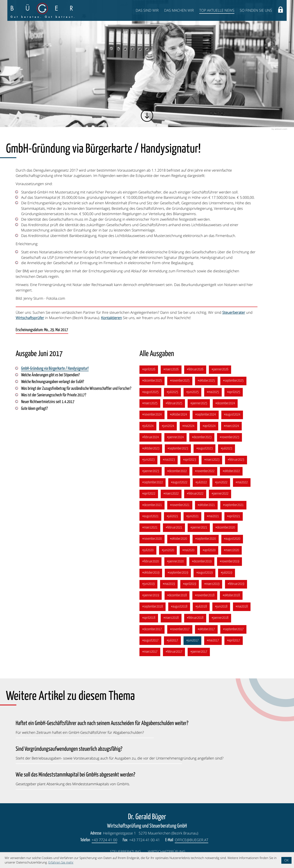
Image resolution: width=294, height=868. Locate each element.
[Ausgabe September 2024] (206, 415)
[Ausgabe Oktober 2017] (206, 629)
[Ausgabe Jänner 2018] (220, 618)
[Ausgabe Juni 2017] (192, 641)
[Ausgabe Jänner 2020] (175, 562)
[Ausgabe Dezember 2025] (152, 381)
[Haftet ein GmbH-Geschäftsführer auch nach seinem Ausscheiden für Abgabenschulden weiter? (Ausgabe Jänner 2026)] (102, 727)
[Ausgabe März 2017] (150, 652)
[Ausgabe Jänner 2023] (151, 471)
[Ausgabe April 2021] (234, 516)
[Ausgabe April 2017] (234, 641)
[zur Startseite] (43, 10)
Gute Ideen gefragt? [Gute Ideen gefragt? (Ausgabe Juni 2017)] (34, 409)
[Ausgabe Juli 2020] (148, 550)
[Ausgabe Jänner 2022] (220, 494)
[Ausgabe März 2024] (231, 426)
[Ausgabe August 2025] (150, 392)
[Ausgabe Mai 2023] (169, 460)
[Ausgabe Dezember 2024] (225, 403)
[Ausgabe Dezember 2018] (177, 595)
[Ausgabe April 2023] (189, 460)
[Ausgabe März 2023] (212, 460)
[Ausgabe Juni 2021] (192, 516)
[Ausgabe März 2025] (150, 403)
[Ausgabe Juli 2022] (201, 483)
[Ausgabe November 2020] (152, 539)
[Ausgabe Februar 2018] (195, 618)
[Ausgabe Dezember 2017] (152, 629)
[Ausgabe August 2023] (204, 449)
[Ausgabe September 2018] (153, 607)
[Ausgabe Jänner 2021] (199, 528)
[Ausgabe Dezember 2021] (152, 505)
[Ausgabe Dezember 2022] (177, 471)
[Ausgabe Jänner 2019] (151, 595)
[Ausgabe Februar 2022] (195, 494)
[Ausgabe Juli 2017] (172, 641)
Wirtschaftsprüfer (30, 318)
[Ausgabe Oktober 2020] (179, 539)
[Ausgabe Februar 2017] (174, 652)
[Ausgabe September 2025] (233, 381)
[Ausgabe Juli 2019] (226, 573)
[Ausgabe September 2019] (178, 573)
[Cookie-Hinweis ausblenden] (286, 860)
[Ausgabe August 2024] (232, 415)
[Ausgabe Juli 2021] (172, 516)
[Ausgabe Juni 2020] (168, 550)
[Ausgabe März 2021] (150, 528)
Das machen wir (179, 10)
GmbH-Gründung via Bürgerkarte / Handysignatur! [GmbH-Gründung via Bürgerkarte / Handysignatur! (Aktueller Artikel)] (55, 369)
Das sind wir (147, 10)
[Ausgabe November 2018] (205, 595)
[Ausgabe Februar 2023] (236, 460)
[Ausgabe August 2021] (150, 516)
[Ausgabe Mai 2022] (242, 483)
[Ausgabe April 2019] (189, 584)
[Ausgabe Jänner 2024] (175, 437)
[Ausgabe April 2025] (234, 392)
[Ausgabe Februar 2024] (150, 437)
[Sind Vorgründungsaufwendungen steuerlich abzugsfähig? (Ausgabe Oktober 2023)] (120, 752)
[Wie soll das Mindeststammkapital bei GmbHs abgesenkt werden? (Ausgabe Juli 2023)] (75, 778)
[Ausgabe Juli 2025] (172, 392)
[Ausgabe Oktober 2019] (151, 573)
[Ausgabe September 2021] (233, 505)
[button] (281, 10)
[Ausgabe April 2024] (209, 426)
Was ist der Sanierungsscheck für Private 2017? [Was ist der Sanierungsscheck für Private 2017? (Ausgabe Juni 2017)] (53, 395)
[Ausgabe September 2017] (233, 629)
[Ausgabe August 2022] (179, 483)
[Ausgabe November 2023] (229, 437)
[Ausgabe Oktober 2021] (206, 505)
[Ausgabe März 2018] (171, 618)
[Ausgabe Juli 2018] (201, 607)
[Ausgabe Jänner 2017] (199, 652)
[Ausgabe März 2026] (171, 370)
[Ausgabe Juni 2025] (192, 392)
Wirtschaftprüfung (167, 852)
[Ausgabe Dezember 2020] (225, 528)
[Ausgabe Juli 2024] (148, 426)
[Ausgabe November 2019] (229, 562)
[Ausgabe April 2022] (149, 494)
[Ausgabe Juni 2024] (168, 426)
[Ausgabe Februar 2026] (195, 370)
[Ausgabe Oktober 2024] (179, 415)
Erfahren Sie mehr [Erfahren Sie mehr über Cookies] (61, 862)
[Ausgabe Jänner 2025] (199, 403)
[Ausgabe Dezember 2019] (202, 562)
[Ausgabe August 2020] (232, 539)
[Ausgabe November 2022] (205, 471)
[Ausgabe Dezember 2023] (202, 437)
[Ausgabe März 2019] (212, 584)
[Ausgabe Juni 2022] (221, 483)
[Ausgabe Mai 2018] (242, 607)
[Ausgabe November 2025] (180, 381)
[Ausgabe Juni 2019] (148, 584)
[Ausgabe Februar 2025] (174, 403)
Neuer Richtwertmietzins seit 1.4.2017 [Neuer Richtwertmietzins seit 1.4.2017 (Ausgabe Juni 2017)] (48, 402)
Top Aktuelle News (217, 10)
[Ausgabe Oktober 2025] (206, 381)
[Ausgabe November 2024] (152, 415)
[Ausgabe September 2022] (153, 483)
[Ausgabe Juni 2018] (221, 607)
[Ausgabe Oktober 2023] (151, 449)
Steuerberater (234, 313)
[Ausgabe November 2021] (180, 505)
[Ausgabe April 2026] (149, 370)
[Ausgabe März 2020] (231, 550)
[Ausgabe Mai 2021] (213, 516)
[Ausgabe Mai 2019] (169, 584)
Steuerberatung (126, 852)
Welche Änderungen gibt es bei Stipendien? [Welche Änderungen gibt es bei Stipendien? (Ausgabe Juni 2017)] (50, 375)
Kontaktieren (111, 318)
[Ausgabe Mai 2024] (188, 426)
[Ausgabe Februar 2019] (236, 584)
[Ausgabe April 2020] (209, 550)
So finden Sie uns (256, 10)
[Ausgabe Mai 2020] (188, 550)
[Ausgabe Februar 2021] (174, 528)
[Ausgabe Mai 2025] (213, 392)
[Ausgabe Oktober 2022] (231, 471)
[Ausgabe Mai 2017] (213, 641)
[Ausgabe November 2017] (180, 629)
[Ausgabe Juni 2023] (148, 460)
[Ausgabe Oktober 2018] (231, 595)
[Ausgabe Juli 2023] (226, 449)
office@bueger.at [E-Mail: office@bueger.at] (192, 840)
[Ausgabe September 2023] (178, 449)
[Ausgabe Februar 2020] (150, 562)
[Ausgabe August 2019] (204, 573)
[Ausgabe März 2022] (171, 494)
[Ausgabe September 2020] (206, 539)
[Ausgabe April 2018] (149, 618)
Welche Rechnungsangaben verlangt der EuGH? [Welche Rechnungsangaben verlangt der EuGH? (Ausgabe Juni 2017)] (52, 382)
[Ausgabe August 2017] (150, 641)
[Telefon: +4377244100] (105, 840)
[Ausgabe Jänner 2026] (220, 370)
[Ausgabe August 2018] (179, 607)
